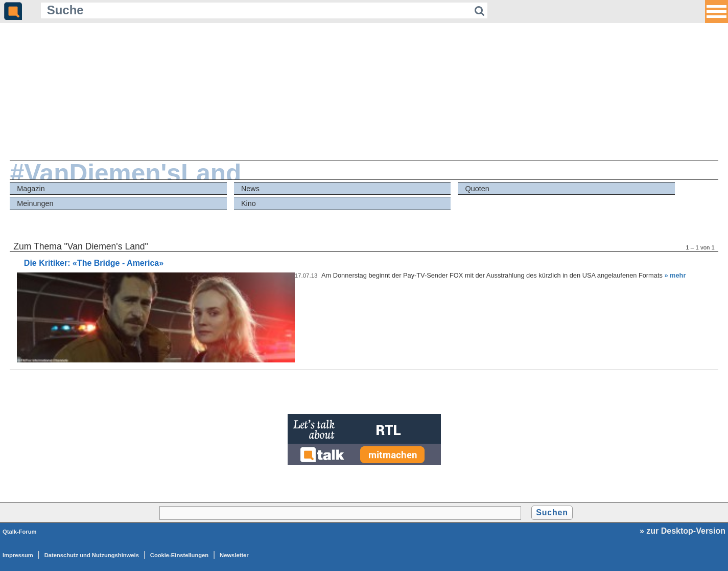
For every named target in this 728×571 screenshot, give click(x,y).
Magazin (31, 189)
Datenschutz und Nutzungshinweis (92, 555)
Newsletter (234, 555)
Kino (249, 203)
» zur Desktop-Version (683, 531)
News (250, 189)
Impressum (18, 555)
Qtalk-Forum (20, 532)
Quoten (477, 189)
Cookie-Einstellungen (179, 555)
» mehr (675, 275)
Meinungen (35, 203)
